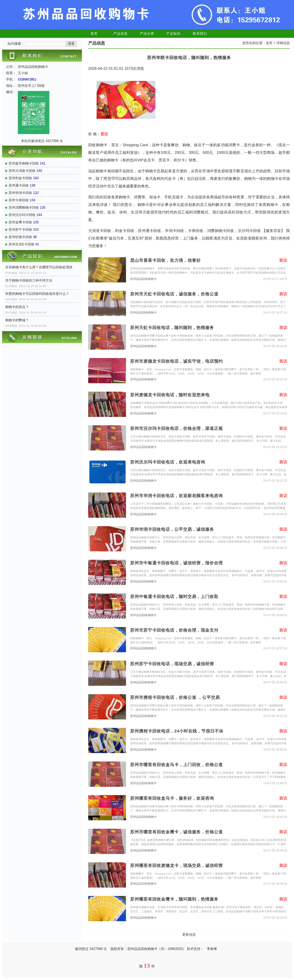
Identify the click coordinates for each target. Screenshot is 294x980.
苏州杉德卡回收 (20, 237)
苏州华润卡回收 (20, 193)
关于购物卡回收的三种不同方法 (29, 280)
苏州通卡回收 (19, 185)
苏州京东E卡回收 (22, 244)
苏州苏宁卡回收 (20, 230)
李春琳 (212, 949)
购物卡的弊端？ (17, 320)
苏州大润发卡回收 (22, 171)
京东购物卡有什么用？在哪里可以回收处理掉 (39, 267)
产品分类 (147, 34)
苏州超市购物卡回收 (24, 163)
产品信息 (121, 34)
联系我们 (200, 34)
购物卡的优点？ (17, 307)
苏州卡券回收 (19, 200)
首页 (94, 34)
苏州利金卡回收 (20, 178)
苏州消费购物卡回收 (24, 207)
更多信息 (189, 935)
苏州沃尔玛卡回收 (22, 215)
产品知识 (173, 34)
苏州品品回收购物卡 (143, 279)
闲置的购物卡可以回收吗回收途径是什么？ (37, 294)
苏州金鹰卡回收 (20, 222)
